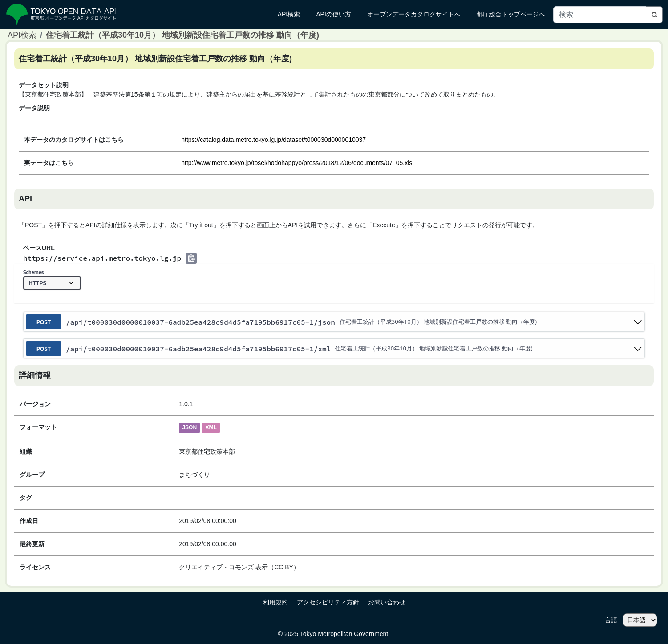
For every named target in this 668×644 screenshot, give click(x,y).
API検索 (22, 35)
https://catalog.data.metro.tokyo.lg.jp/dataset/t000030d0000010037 (273, 140)
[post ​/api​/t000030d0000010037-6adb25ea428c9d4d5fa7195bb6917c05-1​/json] (334, 322)
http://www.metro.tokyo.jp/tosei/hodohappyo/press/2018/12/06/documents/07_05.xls (297, 163)
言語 (611, 620)
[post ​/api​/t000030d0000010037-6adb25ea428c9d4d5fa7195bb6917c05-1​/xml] (334, 348)
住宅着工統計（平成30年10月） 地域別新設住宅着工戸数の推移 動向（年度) (182, 35)
